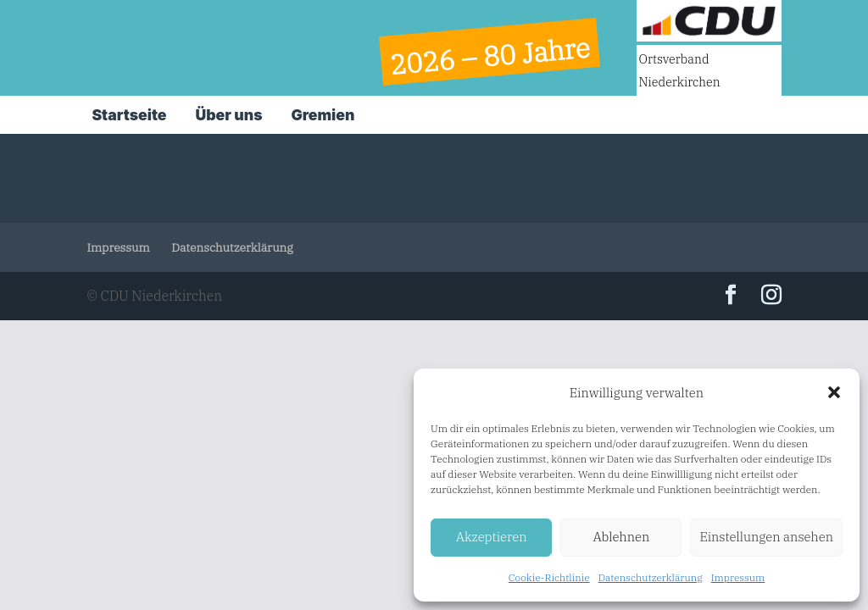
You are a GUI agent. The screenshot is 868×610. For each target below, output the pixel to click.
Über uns (228, 115)
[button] (834, 392)
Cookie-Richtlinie (549, 577)
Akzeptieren (492, 537)
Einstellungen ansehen (766, 537)
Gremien (323, 115)
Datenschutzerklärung (651, 577)
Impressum (738, 577)
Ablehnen (621, 537)
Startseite (129, 115)
